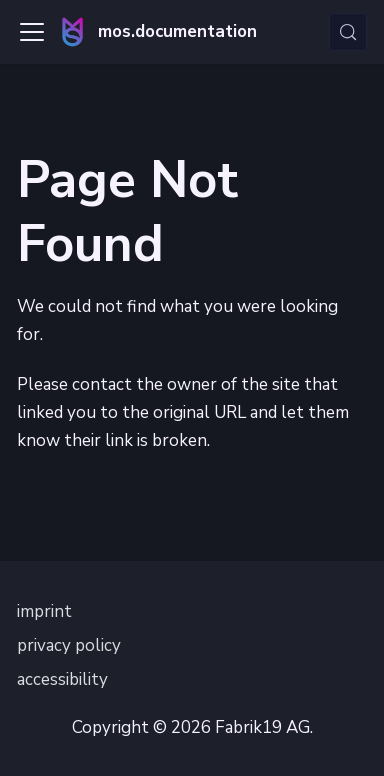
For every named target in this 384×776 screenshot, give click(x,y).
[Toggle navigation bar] (32, 32)
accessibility (62, 679)
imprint (44, 611)
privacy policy (69, 645)
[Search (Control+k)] (348, 32)
